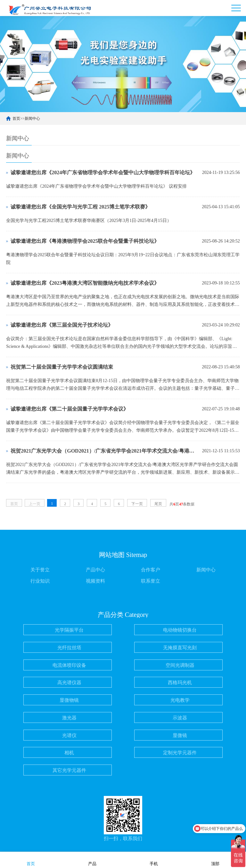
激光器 (69, 718)
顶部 (215, 860)
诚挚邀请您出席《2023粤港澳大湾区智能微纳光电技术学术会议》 (85, 283)
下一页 (137, 504)
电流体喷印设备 (69, 665)
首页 (16, 119)
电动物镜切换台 (180, 630)
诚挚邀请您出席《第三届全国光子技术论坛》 (62, 325)
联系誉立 (151, 581)
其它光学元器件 (69, 770)
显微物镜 (69, 700)
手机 (154, 860)
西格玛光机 (180, 683)
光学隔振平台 (69, 630)
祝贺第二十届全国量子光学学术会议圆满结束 (62, 367)
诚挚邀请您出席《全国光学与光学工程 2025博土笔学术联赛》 (80, 207)
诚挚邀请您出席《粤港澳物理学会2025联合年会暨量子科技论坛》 (85, 241)
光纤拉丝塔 (69, 648)
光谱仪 (69, 735)
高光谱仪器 (69, 683)
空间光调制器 (180, 665)
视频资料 (95, 581)
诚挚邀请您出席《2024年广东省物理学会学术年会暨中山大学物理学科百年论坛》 (103, 172)
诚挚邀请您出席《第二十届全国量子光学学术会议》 (70, 409)
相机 (69, 753)
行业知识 (40, 581)
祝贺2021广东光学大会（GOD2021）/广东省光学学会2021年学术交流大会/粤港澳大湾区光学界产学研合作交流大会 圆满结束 (105, 451)
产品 (92, 860)
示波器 (180, 718)
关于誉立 (40, 570)
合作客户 (151, 570)
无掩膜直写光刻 (180, 648)
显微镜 (180, 735)
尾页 (158, 504)
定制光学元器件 (180, 753)
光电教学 (180, 700)
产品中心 (95, 570)
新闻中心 (32, 119)
